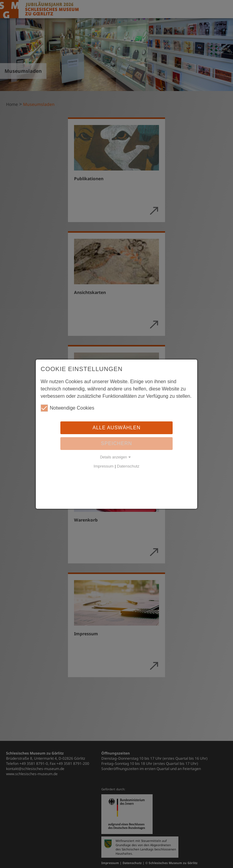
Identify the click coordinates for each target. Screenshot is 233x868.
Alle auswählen (116, 428)
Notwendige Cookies (68, 408)
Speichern (116, 443)
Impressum (104, 466)
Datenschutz (128, 466)
